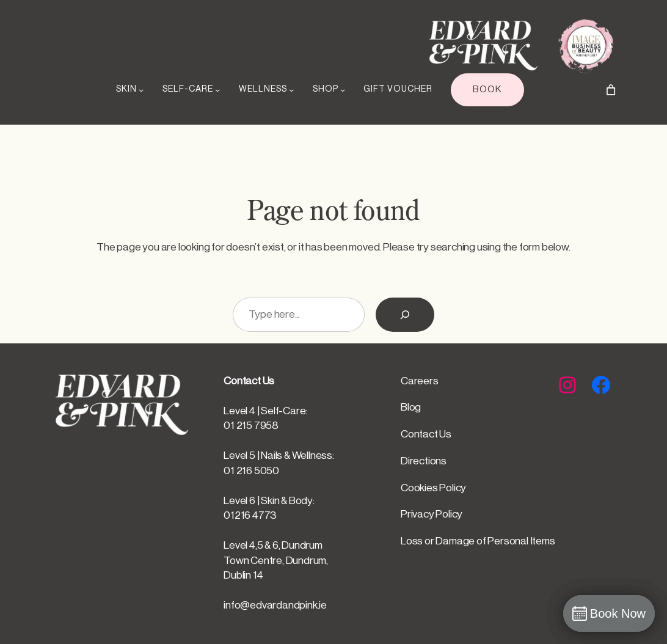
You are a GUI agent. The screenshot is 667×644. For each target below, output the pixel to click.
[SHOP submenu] (343, 90)
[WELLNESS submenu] (291, 90)
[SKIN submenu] (141, 90)
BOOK (487, 89)
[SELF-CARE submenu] (217, 90)
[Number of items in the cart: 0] (611, 90)
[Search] (405, 315)
